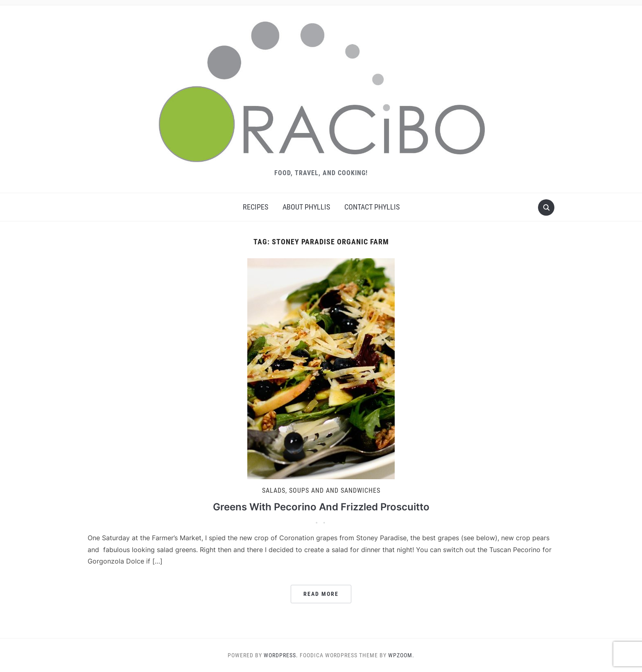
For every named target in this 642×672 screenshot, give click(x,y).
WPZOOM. (401, 655)
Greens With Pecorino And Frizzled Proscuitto (321, 507)
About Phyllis (306, 207)
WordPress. (281, 655)
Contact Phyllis (372, 207)
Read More (321, 594)
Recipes (255, 207)
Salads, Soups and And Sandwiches (321, 490)
